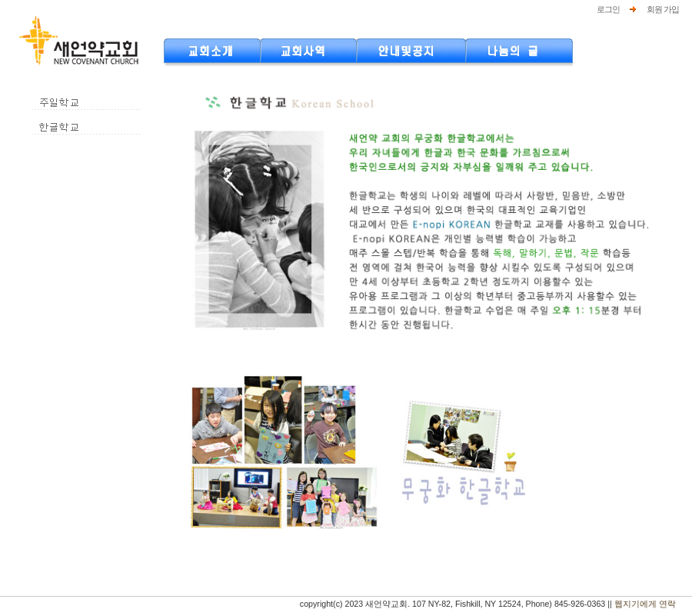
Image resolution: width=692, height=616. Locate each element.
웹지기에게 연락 (645, 604)
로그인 (608, 9)
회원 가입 (663, 9)
